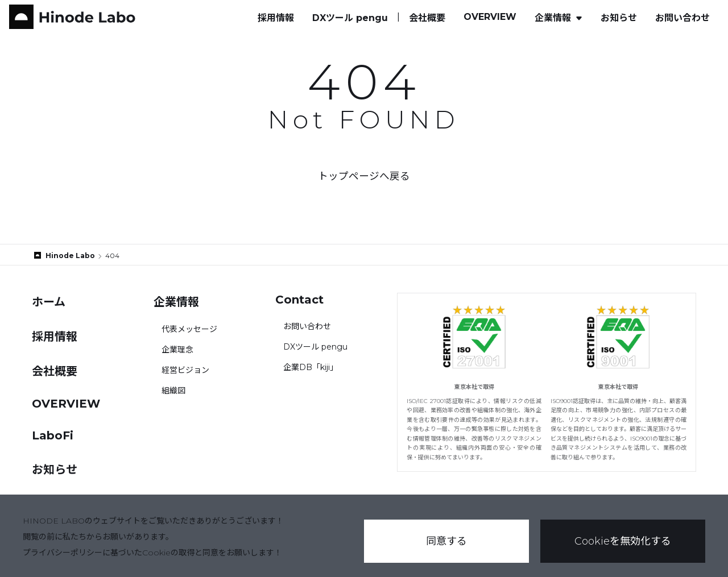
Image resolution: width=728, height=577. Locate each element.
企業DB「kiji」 (311, 367)
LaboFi (53, 435)
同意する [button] (446, 541)
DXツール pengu (350, 18)
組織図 (173, 391)
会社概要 (427, 18)
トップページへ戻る (364, 176)
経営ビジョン (185, 370)
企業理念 (177, 350)
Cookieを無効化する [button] (623, 541)
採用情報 (276, 18)
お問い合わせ (682, 18)
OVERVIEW (490, 17)
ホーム (49, 302)
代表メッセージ (189, 329)
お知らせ (619, 18)
